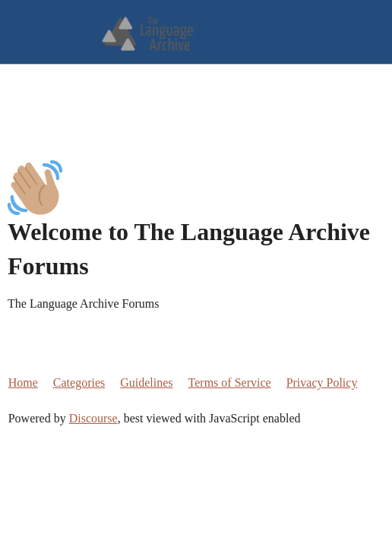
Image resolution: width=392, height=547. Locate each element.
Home (23, 383)
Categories (79, 383)
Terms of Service (230, 383)
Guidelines (146, 383)
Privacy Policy (322, 383)
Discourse (93, 418)
